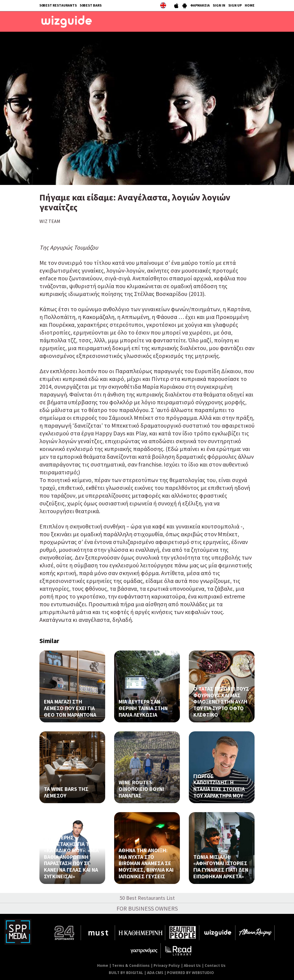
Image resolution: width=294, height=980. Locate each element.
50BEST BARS (91, 5)
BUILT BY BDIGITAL (126, 973)
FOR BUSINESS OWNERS (147, 908)
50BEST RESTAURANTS (58, 5)
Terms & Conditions (131, 965)
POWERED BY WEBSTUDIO (190, 973)
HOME (250, 5)
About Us (192, 965)
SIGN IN (219, 5)
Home (103, 965)
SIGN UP (235, 5)
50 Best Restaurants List (147, 898)
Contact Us (215, 965)
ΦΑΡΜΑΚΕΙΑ (200, 5)
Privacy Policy (167, 965)
